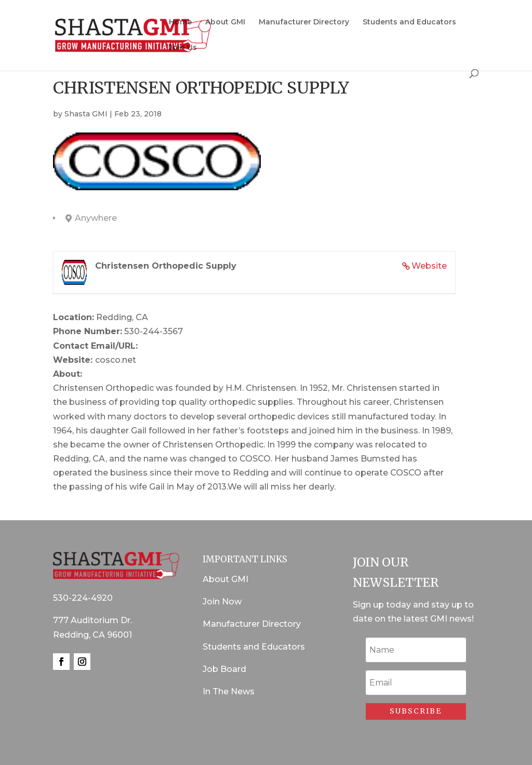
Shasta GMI (86, 114)
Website (429, 266)
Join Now (222, 602)
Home (180, 22)
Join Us (183, 48)
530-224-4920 (83, 598)
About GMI (225, 22)
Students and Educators (409, 22)
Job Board (224, 669)
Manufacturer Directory (304, 22)
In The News (229, 691)
